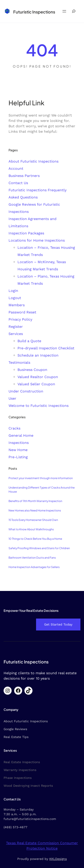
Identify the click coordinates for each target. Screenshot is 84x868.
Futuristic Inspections (34, 12)
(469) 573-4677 (15, 827)
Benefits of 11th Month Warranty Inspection (35, 501)
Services (16, 334)
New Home (18, 450)
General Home (21, 435)
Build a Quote (29, 341)
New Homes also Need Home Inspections (35, 510)
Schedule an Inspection (38, 355)
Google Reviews (15, 729)
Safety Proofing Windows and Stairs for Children (39, 548)
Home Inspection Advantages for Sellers (34, 567)
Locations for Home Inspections (37, 240)
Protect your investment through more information (41, 478)
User (12, 398)
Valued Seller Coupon (36, 384)
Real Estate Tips (16, 737)
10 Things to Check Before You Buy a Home (35, 539)
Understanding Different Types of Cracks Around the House (42, 490)
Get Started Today (58, 624)
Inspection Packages (26, 233)
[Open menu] (64, 11)
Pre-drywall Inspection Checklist (46, 348)
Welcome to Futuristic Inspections (39, 406)
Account (16, 169)
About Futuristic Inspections (33, 161)
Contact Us (18, 183)
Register (16, 327)
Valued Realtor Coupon (38, 377)
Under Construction (26, 391)
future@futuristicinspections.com (30, 819)
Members (17, 305)
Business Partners (24, 176)
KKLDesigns (58, 859)
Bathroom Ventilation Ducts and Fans (32, 558)
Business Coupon (32, 370)
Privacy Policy (20, 319)
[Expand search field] (74, 11)
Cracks (14, 428)
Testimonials (19, 362)
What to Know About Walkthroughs (31, 529)
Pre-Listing (18, 457)
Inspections (19, 443)
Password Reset (22, 312)
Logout (15, 298)
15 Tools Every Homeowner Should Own (33, 520)
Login (13, 291)
